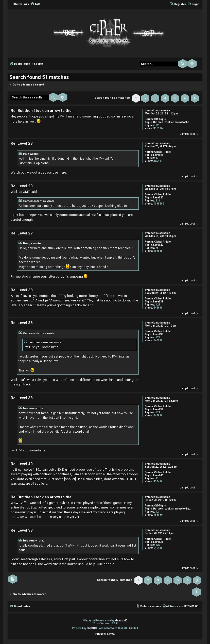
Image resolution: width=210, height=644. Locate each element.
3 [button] (155, 98)
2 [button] (145, 98)
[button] (195, 98)
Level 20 (158, 198)
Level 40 (158, 475)
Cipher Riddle (162, 152)
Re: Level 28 (22, 143)
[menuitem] (35, 4)
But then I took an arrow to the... (172, 122)
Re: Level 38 (22, 290)
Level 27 (158, 245)
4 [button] (165, 98)
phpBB (91, 628)
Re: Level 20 (22, 186)
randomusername (159, 111)
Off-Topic (160, 119)
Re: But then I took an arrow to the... (43, 111)
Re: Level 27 (22, 233)
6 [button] (185, 98)
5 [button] (175, 98)
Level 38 (158, 302)
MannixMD (121, 621)
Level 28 (158, 155)
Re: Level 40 (22, 464)
